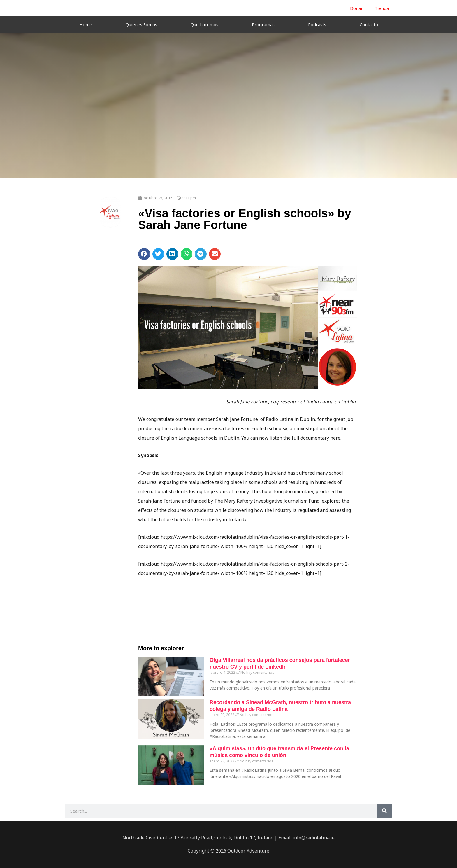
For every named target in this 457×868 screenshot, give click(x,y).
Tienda (382, 8)
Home (86, 24)
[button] (144, 254)
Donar (356, 8)
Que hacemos (204, 24)
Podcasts (317, 24)
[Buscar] (384, 811)
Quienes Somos (141, 24)
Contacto (369, 24)
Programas (263, 24)
